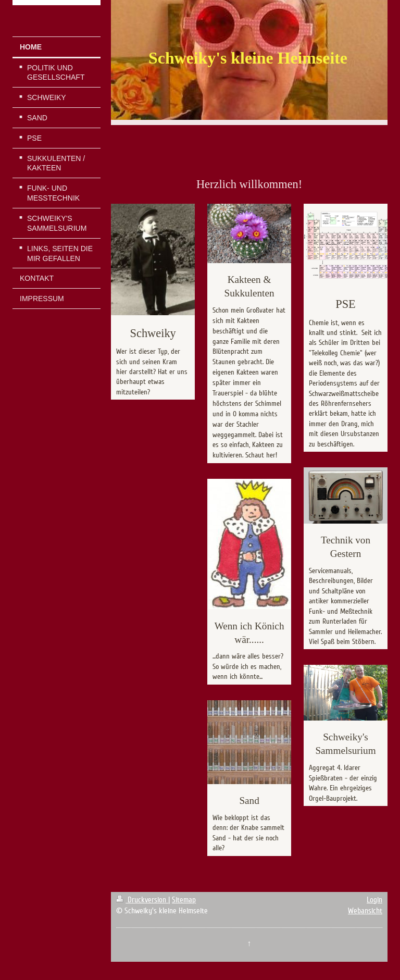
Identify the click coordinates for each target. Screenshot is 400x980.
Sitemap (184, 900)
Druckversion (142, 900)
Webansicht (365, 911)
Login (374, 900)
